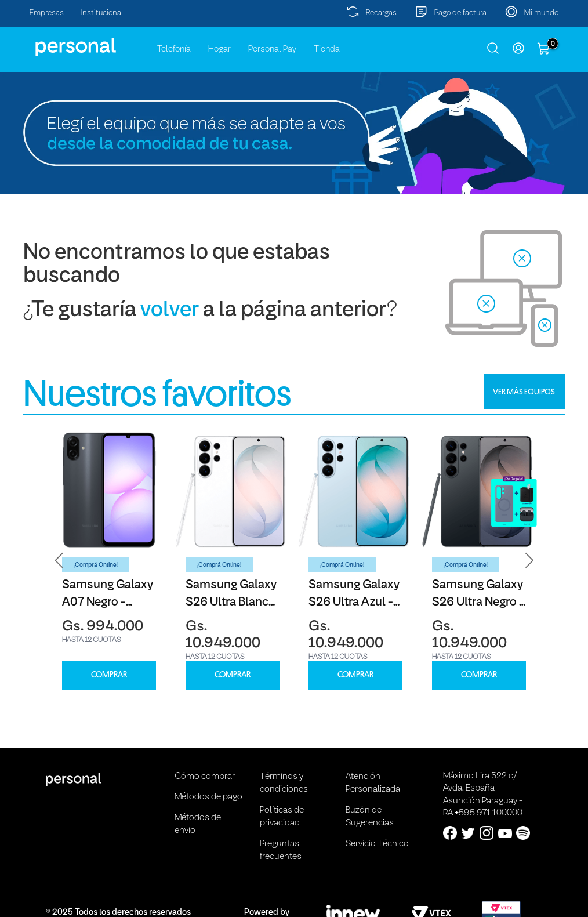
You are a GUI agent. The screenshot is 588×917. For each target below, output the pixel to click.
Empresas (47, 13)
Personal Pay (272, 49)
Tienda (327, 49)
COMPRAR (109, 675)
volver (170, 311)
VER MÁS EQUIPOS (524, 392)
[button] (59, 561)
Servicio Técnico (377, 844)
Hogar (219, 49)
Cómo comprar (205, 777)
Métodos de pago (208, 797)
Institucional (102, 13)
